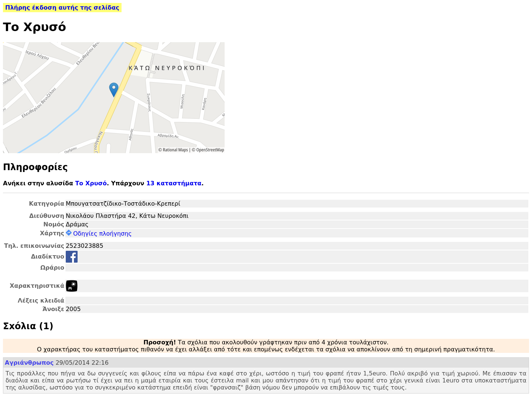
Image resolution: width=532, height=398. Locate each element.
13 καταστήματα (174, 183)
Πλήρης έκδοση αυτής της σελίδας (62, 8)
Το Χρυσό (91, 183)
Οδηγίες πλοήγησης (99, 234)
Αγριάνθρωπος (29, 363)
